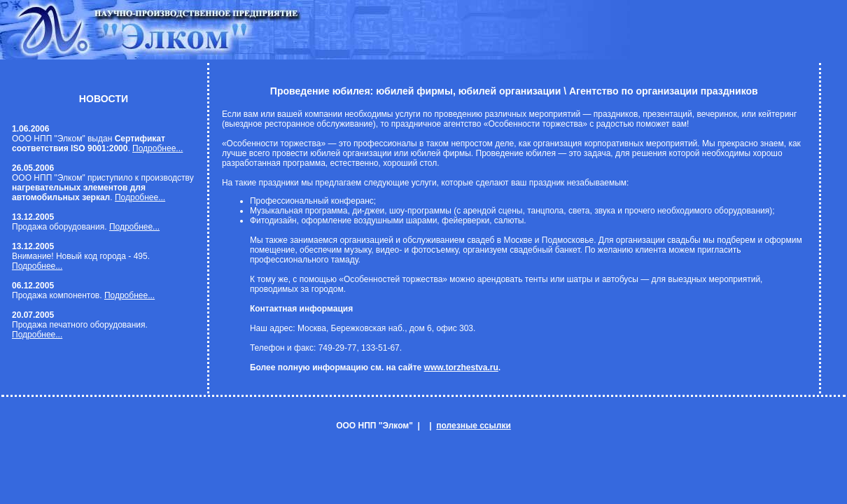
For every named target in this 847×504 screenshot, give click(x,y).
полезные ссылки (474, 426)
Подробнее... (157, 148)
